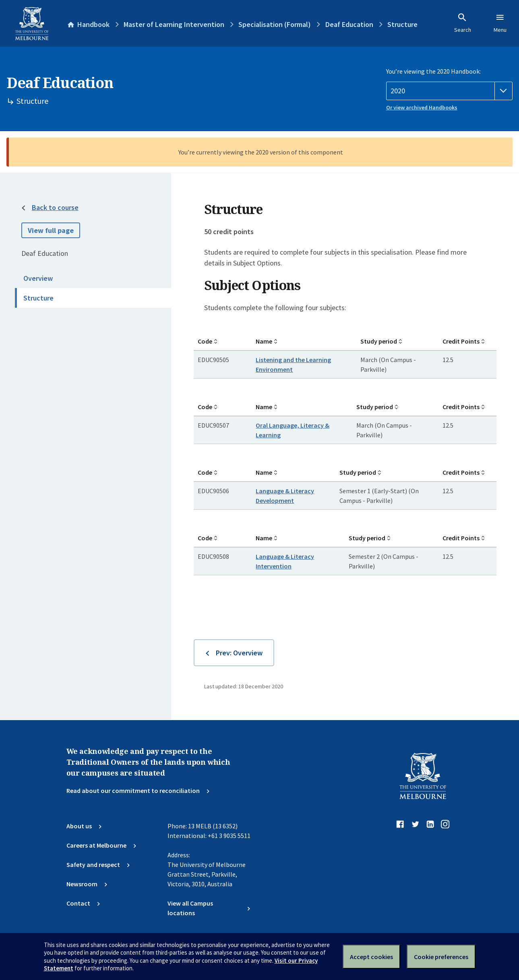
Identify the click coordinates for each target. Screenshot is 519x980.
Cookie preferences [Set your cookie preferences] (441, 957)
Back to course (55, 207)
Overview (38, 278)
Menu (500, 23)
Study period (379, 341)
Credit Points (461, 341)
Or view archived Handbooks (422, 107)
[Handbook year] (449, 91)
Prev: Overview (239, 653)
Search (463, 23)
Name (264, 341)
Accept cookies (371, 957)
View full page (51, 230)
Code (205, 341)
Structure (38, 298)
